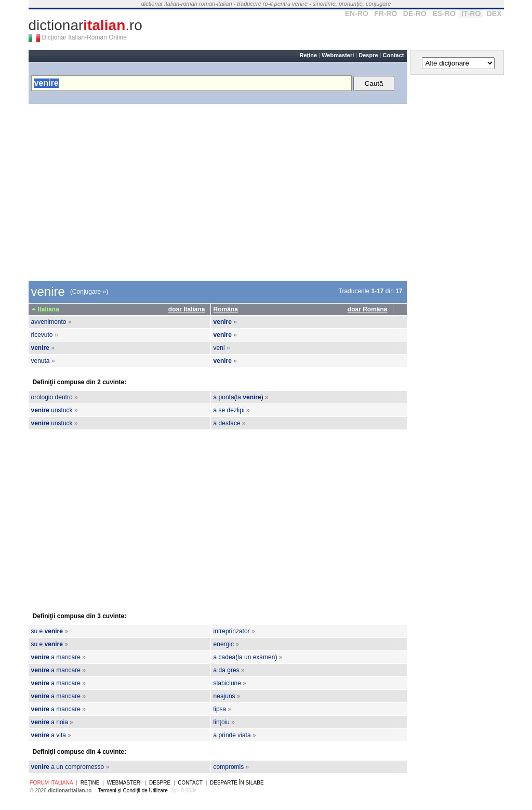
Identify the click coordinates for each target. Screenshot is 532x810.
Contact (394, 55)
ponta (227, 397)
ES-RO (444, 14)
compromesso (84, 767)
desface (230, 423)
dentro (64, 397)
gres (233, 670)
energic (224, 644)
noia (62, 722)
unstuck (62, 410)
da (222, 670)
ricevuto (42, 335)
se (222, 410)
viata (244, 735)
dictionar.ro (85, 25)
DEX (494, 14)
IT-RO (471, 14)
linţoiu (222, 722)
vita (61, 735)
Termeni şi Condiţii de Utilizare (133, 791)
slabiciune (227, 683)
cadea (227, 657)
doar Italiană (187, 309)
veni (219, 348)
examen (264, 657)
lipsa (220, 709)
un (248, 657)
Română (226, 309)
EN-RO (357, 14)
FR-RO (385, 14)
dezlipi (236, 410)
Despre (368, 55)
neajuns (224, 696)
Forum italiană (52, 783)
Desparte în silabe (237, 783)
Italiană (49, 309)
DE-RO (415, 14)
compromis (229, 767)
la (239, 397)
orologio (42, 397)
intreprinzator (232, 631)
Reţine (309, 55)
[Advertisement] (218, 192)
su (35, 631)
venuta (41, 361)
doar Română (368, 309)
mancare (68, 657)
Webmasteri (338, 55)
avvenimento (49, 322)
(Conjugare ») (89, 292)
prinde (227, 735)
